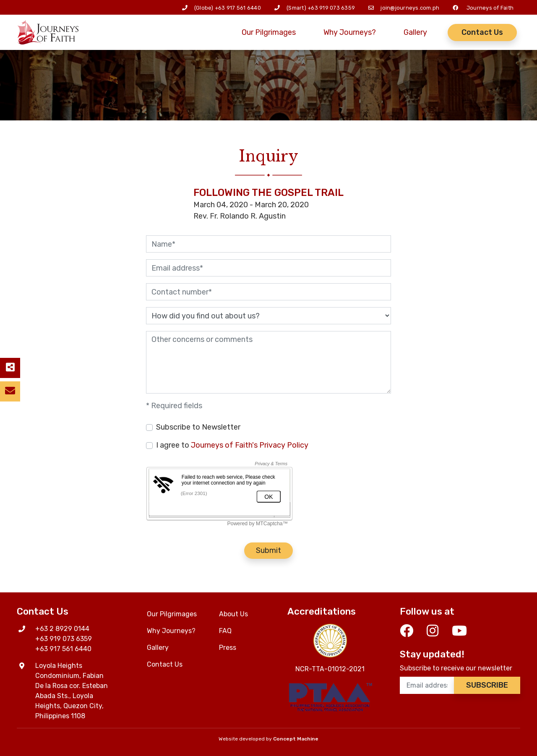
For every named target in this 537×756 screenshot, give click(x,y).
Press (228, 648)
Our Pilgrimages (269, 32)
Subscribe (487, 685)
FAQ (225, 631)
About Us (233, 614)
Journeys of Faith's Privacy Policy (250, 445)
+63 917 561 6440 (238, 8)
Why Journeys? (350, 32)
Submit (268, 550)
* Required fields (174, 406)
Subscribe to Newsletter (198, 427)
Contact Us (482, 32)
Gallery (415, 32)
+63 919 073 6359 (331, 8)
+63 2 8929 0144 (62, 629)
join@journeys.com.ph (410, 8)
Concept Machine (296, 739)
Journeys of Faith (490, 8)
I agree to (232, 445)
